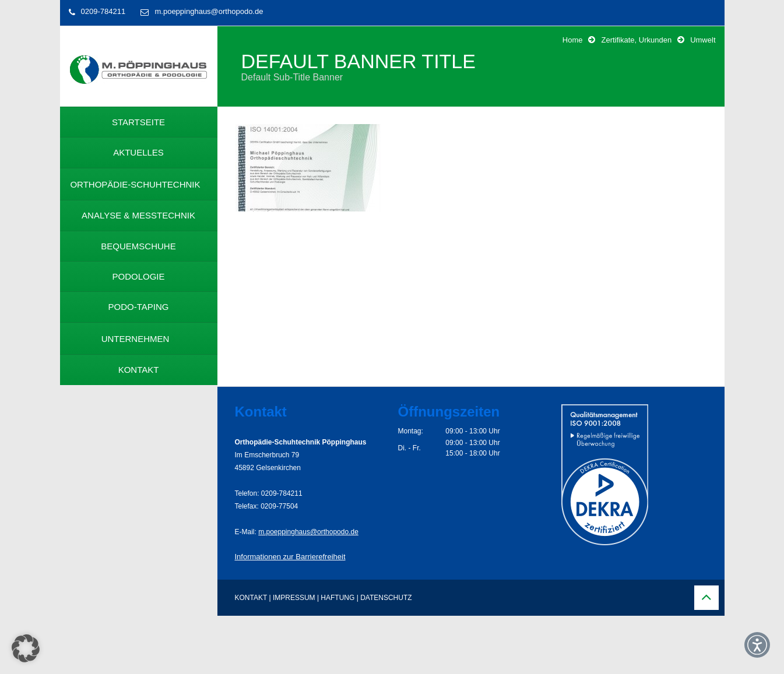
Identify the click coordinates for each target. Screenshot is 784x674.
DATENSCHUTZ (386, 598)
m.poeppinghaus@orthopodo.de (209, 11)
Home (573, 40)
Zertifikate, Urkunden (636, 40)
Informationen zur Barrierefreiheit (290, 557)
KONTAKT (251, 598)
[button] (26, 648)
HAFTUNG (337, 598)
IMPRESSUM (294, 598)
